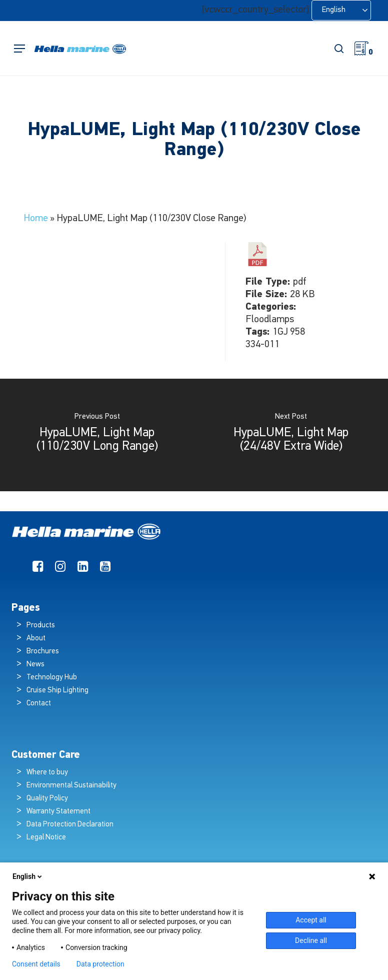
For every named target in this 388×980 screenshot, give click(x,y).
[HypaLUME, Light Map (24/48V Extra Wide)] (291, 435)
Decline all (311, 940)
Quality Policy (47, 799)
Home (36, 219)
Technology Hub (52, 678)
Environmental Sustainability (71, 786)
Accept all (311, 920)
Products (41, 626)
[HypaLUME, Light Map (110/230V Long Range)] (97, 435)
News (35, 665)
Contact (39, 704)
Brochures (43, 652)
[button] (19, 49)
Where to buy (47, 773)
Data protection (100, 964)
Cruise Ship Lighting (57, 691)
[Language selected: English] (341, 10)
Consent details (36, 964)
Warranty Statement (58, 812)
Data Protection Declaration (70, 825)
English (28, 876)
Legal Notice (46, 838)
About (36, 639)
